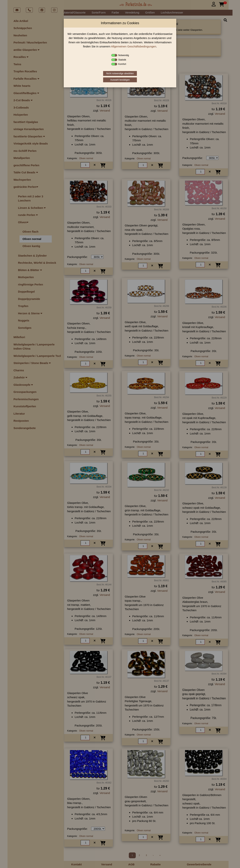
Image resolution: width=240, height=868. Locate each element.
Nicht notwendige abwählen (120, 73)
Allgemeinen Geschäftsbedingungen (134, 46)
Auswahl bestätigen (120, 80)
